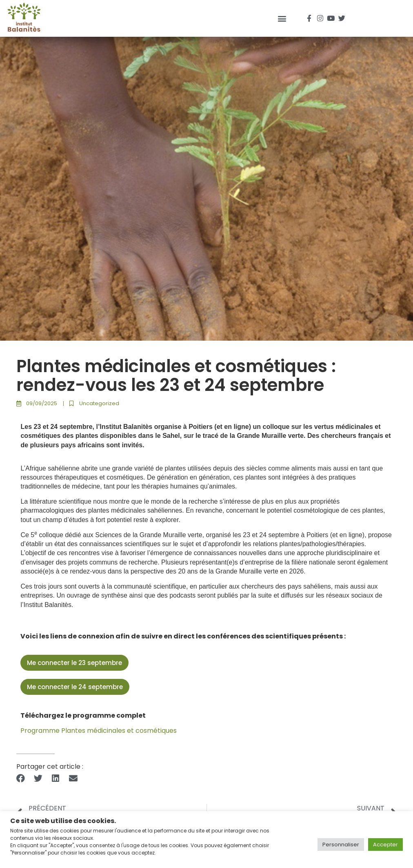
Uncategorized (99, 403)
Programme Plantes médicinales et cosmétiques (99, 731)
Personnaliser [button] (341, 845)
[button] (282, 18)
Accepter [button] (385, 845)
